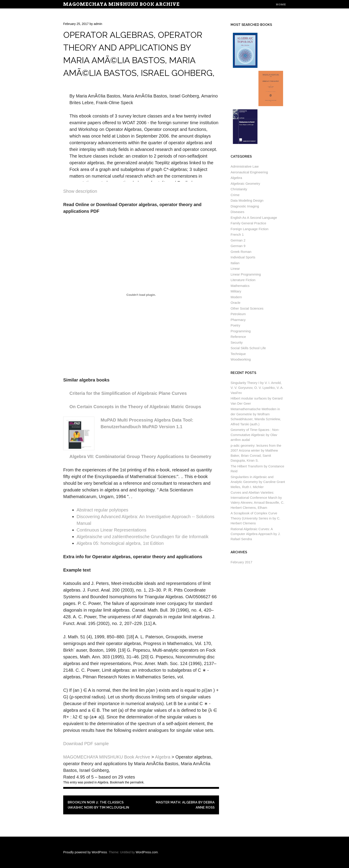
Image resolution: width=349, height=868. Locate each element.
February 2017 (241, 562)
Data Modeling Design (247, 200)
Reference (238, 337)
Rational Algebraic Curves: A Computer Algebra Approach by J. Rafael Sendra (256, 534)
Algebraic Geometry (245, 184)
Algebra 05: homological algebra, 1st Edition (120, 543)
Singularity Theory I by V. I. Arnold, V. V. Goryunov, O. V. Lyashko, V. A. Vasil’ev (257, 388)
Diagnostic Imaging (245, 206)
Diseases (237, 212)
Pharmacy (238, 320)
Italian (235, 263)
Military (236, 291)
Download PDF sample (86, 744)
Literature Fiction (243, 280)
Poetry (235, 325)
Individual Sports (243, 257)
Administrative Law (245, 166)
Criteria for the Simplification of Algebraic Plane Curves (128, 393)
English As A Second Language (254, 218)
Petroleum (238, 314)
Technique (238, 354)
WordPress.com (147, 852)
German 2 (238, 240)
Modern (236, 297)
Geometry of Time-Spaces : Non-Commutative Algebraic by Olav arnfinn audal (255, 435)
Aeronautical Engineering (249, 172)
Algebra (103, 782)
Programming (241, 331)
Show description (80, 191)
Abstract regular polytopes (102, 510)
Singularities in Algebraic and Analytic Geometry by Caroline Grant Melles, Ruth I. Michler (258, 482)
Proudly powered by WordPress (85, 852)
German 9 (238, 246)
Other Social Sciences (247, 308)
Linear (235, 269)
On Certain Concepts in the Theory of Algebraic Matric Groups (135, 407)
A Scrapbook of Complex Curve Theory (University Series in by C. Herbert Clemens (255, 518)
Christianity (239, 189)
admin (98, 24)
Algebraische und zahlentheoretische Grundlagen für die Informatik (143, 537)
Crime (235, 195)
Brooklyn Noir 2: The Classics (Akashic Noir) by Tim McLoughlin (98, 805)
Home (281, 4)
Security (237, 342)
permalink (137, 782)
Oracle (235, 303)
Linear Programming (246, 274)
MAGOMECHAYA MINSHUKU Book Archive (121, 4)
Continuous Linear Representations (112, 530)
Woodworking (241, 359)
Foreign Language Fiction (250, 229)
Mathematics (240, 286)
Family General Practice (248, 223)
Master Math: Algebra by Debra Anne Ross (185, 805)
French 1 (237, 234)
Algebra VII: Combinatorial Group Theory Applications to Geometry (140, 456)
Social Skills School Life (248, 348)
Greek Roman (241, 252)
